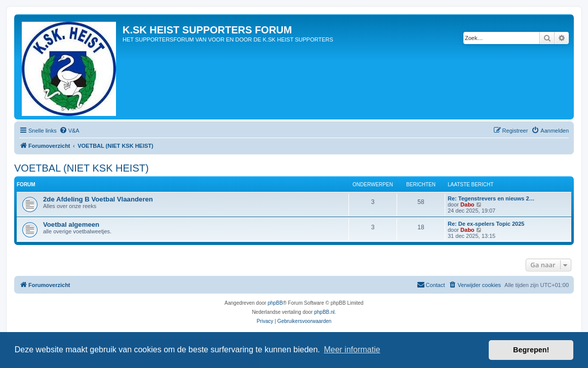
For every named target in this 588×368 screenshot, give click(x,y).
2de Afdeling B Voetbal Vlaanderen (98, 199)
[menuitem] (69, 131)
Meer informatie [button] (352, 350)
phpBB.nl (324, 312)
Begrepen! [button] (531, 350)
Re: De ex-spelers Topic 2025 (486, 224)
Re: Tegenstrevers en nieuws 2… (491, 198)
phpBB (275, 303)
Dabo (467, 205)
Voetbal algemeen (71, 224)
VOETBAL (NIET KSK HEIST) (82, 168)
